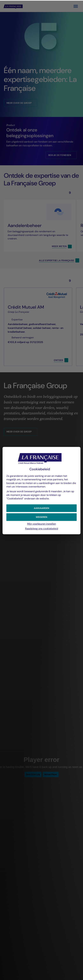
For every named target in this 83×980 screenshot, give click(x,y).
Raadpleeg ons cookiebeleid (42, 528)
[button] (41, 507)
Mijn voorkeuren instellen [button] (42, 523)
